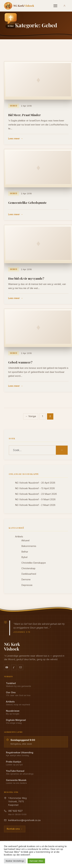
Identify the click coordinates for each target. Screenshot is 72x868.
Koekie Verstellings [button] (15, 861)
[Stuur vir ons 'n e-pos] (21, 667)
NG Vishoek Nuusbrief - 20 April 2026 (35, 483)
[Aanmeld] (64, 6)
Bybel (24, 557)
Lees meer (14, 138)
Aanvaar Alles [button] (36, 861)
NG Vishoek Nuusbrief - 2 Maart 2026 (35, 505)
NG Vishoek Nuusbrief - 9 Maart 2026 (35, 499)
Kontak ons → (15, 829)
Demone (26, 579)
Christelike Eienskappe (34, 563)
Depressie (27, 585)
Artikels (19, 537)
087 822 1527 (15, 811)
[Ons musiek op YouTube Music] (14, 667)
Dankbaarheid (29, 574)
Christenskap (28, 568)
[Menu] (55, 6)
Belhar (25, 552)
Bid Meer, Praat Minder (24, 115)
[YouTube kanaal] (7, 667)
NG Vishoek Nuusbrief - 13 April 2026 (35, 488)
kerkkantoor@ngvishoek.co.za (24, 820)
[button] (11, 21)
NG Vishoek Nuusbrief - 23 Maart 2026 (36, 494)
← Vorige (31, 416)
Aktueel (25, 540)
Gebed (13, 106)
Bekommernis (29, 546)
